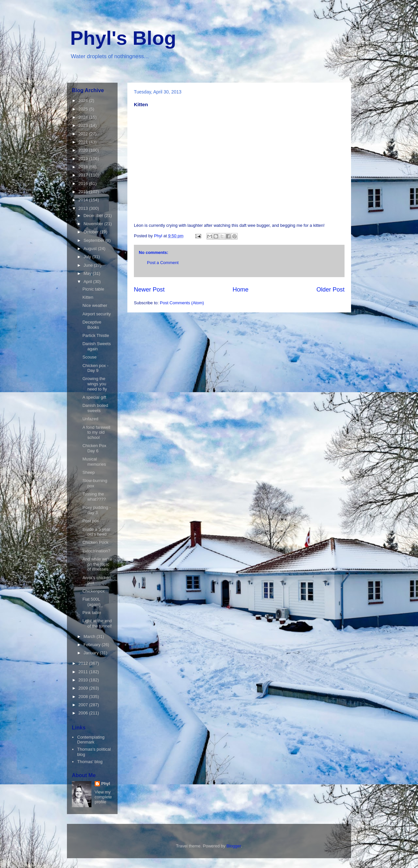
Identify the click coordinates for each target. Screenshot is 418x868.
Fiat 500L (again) (91, 602)
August (91, 249)
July (88, 257)
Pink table (92, 613)
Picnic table (93, 289)
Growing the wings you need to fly (95, 384)
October (92, 232)
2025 (84, 109)
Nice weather (95, 305)
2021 (84, 142)
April (88, 282)
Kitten (88, 297)
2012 (84, 663)
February (93, 645)
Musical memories (94, 462)
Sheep (88, 472)
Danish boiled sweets (95, 408)
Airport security (96, 314)
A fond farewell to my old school (96, 432)
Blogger (234, 846)
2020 (84, 150)
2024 (84, 117)
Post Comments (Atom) (182, 303)
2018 (84, 167)
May (88, 273)
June (89, 265)
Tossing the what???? (94, 497)
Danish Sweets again (96, 346)
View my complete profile (103, 797)
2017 (84, 175)
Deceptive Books (92, 325)
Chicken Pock (95, 542)
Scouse (89, 357)
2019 (84, 159)
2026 (84, 100)
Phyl (106, 784)
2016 (84, 184)
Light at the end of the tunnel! (97, 623)
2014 (84, 200)
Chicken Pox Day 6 (94, 448)
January (92, 653)
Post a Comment (163, 263)
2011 (84, 672)
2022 (84, 134)
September (95, 240)
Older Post (330, 290)
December (94, 216)
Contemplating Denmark (91, 740)
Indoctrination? (96, 551)
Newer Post (149, 290)
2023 (84, 125)
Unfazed (90, 419)
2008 (84, 697)
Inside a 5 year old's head (96, 532)
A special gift (94, 397)
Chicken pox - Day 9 (95, 368)
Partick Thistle (96, 335)
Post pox (91, 521)
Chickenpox (93, 591)
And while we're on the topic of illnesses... (97, 564)
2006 (84, 713)
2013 (84, 208)
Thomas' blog (90, 762)
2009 (84, 688)
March (90, 636)
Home (241, 290)
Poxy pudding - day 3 (96, 510)
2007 (84, 705)
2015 (84, 192)
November (94, 224)
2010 (84, 680)
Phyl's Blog (123, 38)
